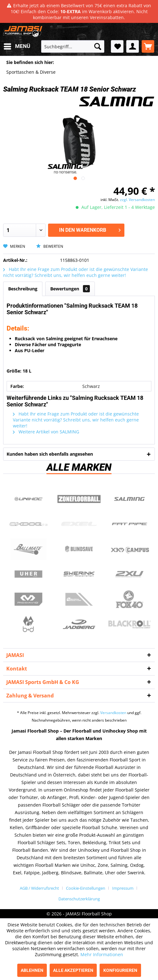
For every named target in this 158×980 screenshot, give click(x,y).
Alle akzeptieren (73, 970)
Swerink (79, 574)
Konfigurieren (120, 970)
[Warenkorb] (148, 46)
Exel (79, 524)
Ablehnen (32, 970)
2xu (130, 574)
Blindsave (79, 549)
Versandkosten (113, 713)
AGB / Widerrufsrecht (39, 888)
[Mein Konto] (133, 46)
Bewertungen (70, 289)
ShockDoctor (79, 599)
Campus (130, 549)
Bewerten (50, 246)
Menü (17, 45)
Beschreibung (23, 289)
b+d (28, 624)
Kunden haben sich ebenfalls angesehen (50, 454)
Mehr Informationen (102, 954)
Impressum (123, 888)
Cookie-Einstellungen (86, 888)
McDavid (28, 599)
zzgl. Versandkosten (137, 200)
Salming (130, 499)
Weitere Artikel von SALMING (46, 432)
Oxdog (28, 524)
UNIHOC (28, 499)
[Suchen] (98, 46)
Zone (79, 499)
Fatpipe (130, 524)
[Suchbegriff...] (73, 46)
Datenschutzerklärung (79, 899)
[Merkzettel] (117, 46)
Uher (28, 574)
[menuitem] (17, 46)
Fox (130, 599)
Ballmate (28, 549)
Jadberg (79, 624)
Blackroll (130, 624)
